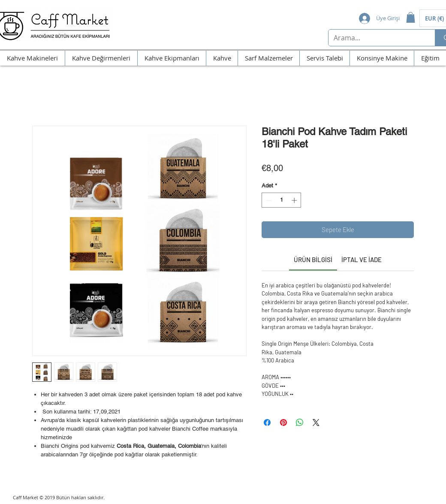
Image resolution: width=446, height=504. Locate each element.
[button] (411, 17)
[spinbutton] (282, 200)
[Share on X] (316, 423)
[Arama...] (375, 38)
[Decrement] (268, 200)
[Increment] (295, 200)
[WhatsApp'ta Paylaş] (300, 423)
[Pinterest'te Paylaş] (283, 423)
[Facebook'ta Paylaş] (267, 423)
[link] (313, 260)
